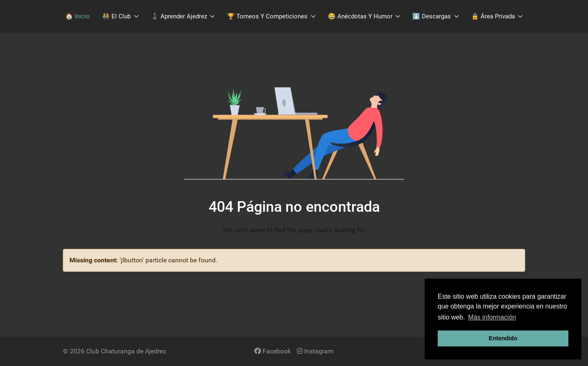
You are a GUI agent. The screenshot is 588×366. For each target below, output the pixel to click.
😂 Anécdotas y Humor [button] (364, 16)
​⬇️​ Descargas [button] (436, 16)
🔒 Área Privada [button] (497, 16)
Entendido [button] (503, 338)
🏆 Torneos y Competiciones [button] (271, 16)
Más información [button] (492, 317)
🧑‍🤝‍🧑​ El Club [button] (120, 16)
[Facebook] (273, 351)
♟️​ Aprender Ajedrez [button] (183, 16)
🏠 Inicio (78, 16)
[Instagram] (315, 351)
